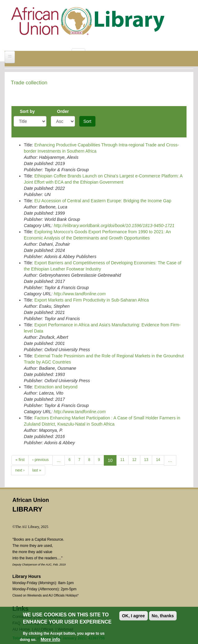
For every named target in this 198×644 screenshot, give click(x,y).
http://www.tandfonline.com (79, 294)
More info (50, 639)
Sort (87, 121)
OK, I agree (134, 616)
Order (63, 111)
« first (20, 460)
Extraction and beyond (56, 387)
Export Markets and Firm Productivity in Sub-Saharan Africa (92, 300)
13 (146, 460)
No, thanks (163, 616)
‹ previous (40, 460)
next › (20, 470)
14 (158, 460)
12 (134, 460)
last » (37, 470)
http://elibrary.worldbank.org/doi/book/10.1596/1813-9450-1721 (114, 226)
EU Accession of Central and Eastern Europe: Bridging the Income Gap (103, 201)
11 (122, 460)
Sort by (27, 111)
